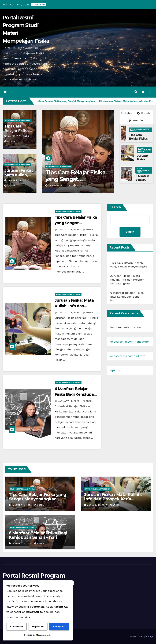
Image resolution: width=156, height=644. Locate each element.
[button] (136, 92)
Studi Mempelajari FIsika (18, 121)
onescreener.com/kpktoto (128, 356)
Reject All (38, 626)
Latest (127, 113)
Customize (16, 626)
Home (133, 636)
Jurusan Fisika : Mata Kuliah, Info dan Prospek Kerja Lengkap (77, 306)
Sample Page (146, 636)
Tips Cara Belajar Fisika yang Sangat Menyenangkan (75, 179)
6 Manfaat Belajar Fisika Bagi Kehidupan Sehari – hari (75, 394)
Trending (136, 120)
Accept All (59, 626)
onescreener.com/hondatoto (130, 342)
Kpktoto (116, 370)
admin (10, 141)
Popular (144, 113)
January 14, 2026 (18, 136)
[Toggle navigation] (150, 92)
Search (115, 207)
